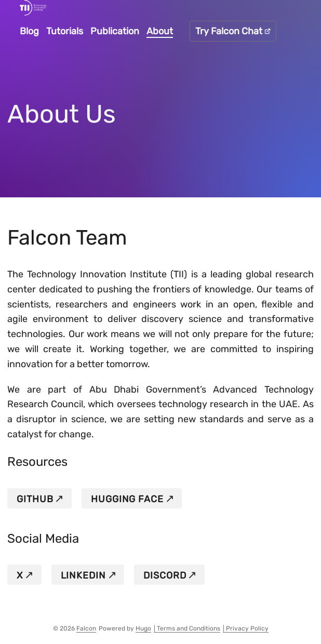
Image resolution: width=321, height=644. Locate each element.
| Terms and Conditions (187, 628)
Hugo (143, 628)
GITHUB (35, 499)
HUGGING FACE (127, 499)
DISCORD (165, 575)
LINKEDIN (83, 575)
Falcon (86, 628)
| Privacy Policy (246, 628)
